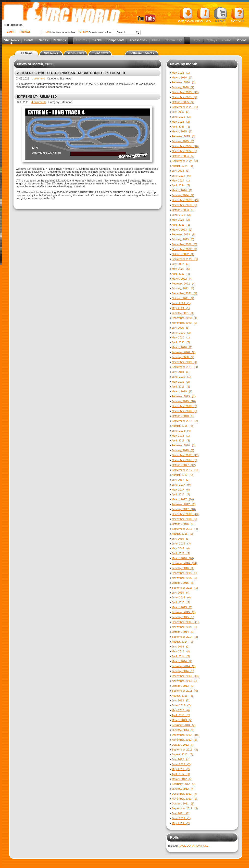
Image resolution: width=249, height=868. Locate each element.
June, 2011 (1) (181, 818)
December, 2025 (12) (185, 92)
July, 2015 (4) (181, 593)
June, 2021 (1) (181, 303)
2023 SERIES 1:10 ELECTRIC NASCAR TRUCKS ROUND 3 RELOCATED (71, 73)
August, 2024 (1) (182, 166)
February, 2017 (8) (184, 504)
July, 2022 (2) (181, 264)
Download (186, 14)
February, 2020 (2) (184, 352)
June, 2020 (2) (181, 333)
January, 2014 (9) (183, 671)
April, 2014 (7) (181, 656)
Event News (100, 53)
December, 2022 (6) (184, 244)
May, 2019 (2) (181, 382)
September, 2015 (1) (185, 588)
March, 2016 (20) (183, 558)
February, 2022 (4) (184, 284)
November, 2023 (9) (184, 205)
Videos (242, 40)
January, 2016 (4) (183, 568)
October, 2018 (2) (183, 416)
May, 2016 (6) (181, 548)
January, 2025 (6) (183, 141)
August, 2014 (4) (182, 642)
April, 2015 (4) (181, 602)
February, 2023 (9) (184, 234)
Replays (211, 40)
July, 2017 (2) (181, 480)
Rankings (59, 40)
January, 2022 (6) (183, 288)
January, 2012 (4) (183, 789)
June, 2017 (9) (181, 485)
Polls (174, 837)
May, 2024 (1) (181, 181)
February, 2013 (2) (184, 725)
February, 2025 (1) (184, 136)
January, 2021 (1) (183, 313)
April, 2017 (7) (181, 494)
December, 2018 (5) (184, 406)
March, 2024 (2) (182, 190)
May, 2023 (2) (181, 220)
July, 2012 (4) (181, 759)
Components (115, 40)
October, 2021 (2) (183, 298)
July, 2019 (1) (181, 372)
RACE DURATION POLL (193, 846)
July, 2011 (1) (181, 813)
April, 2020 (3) (181, 342)
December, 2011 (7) (184, 794)
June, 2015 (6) (181, 597)
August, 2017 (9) (182, 475)
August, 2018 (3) (182, 426)
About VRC (203, 14)
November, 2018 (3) (184, 411)
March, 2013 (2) (182, 720)
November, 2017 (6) (184, 460)
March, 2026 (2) (182, 78)
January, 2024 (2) (183, 195)
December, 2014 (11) (185, 622)
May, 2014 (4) (181, 651)
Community (174, 40)
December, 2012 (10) (185, 735)
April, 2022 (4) (181, 274)
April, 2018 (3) (181, 440)
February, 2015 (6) (184, 612)
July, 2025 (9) (181, 112)
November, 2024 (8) (184, 151)
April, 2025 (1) (181, 127)
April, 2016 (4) (181, 553)
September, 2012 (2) (185, 750)
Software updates (142, 53)
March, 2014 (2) (182, 661)
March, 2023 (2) (182, 230)
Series (43, 40)
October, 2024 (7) (183, 156)
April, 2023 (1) (181, 225)
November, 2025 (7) (184, 97)
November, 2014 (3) (184, 627)
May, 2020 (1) (181, 337)
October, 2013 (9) (183, 686)
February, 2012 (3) (184, 784)
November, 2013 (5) (184, 681)
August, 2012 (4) (182, 754)
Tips (197, 40)
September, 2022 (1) (185, 259)
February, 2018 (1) (184, 445)
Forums (81, 40)
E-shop (220, 14)
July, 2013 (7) (181, 700)
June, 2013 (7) (181, 705)
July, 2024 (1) (181, 171)
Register (25, 32)
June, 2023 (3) (181, 215)
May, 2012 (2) (181, 769)
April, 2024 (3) (181, 185)
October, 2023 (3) (183, 210)
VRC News (12, 40)
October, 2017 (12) (184, 465)
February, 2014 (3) (184, 666)
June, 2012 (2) (181, 764)
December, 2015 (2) (184, 573)
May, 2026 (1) (181, 73)
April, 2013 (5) (181, 715)
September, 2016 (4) (185, 529)
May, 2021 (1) (181, 308)
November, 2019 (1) (184, 362)
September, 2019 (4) (185, 367)
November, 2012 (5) (184, 740)
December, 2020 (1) (184, 318)
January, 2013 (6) (183, 730)
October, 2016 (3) (183, 524)
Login (11, 32)
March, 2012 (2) (182, 779)
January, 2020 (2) (183, 357)
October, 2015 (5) (183, 583)
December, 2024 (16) (185, 146)
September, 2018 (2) (185, 421)
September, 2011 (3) (185, 808)
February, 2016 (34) (184, 563)
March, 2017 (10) (183, 499)
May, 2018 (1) (181, 436)
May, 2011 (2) (181, 823)
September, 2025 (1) (185, 107)
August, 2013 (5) (182, 696)
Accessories (138, 40)
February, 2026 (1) (184, 82)
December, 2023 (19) (185, 200)
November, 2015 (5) (184, 578)
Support (238, 14)
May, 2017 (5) (181, 490)
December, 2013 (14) (185, 676)
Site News (51, 53)
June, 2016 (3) (181, 544)
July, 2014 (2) (181, 647)
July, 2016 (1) (181, 539)
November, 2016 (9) (184, 519)
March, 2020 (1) (182, 347)
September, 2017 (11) (186, 470)
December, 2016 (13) (185, 514)
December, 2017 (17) (185, 455)
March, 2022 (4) (182, 279)
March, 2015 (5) (182, 607)
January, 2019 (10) (184, 401)
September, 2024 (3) (185, 161)
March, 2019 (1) (182, 391)
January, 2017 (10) (184, 509)
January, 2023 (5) (183, 239)
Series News (76, 53)
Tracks (97, 40)
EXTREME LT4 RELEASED (37, 97)
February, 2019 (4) (184, 396)
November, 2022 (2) (184, 249)
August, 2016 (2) (182, 534)
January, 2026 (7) (183, 87)
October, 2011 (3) (183, 803)
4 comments (39, 102)
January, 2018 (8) (183, 450)
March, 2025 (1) (182, 131)
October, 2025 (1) (183, 102)
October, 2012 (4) (183, 745)
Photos (227, 40)
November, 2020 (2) (184, 323)
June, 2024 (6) (181, 176)
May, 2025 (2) (181, 122)
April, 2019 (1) (181, 387)
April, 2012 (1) (181, 774)
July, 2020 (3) (181, 328)
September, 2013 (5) (185, 691)
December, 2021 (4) (184, 293)
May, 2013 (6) (181, 710)
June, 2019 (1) (181, 377)
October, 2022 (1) (183, 254)
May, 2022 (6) (181, 269)
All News (26, 53)
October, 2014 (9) (183, 632)
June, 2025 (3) (181, 117)
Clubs (156, 40)
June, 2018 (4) (181, 431)
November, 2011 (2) (184, 799)
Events (29, 40)
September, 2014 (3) (185, 637)
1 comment (38, 78)
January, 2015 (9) (183, 617)
